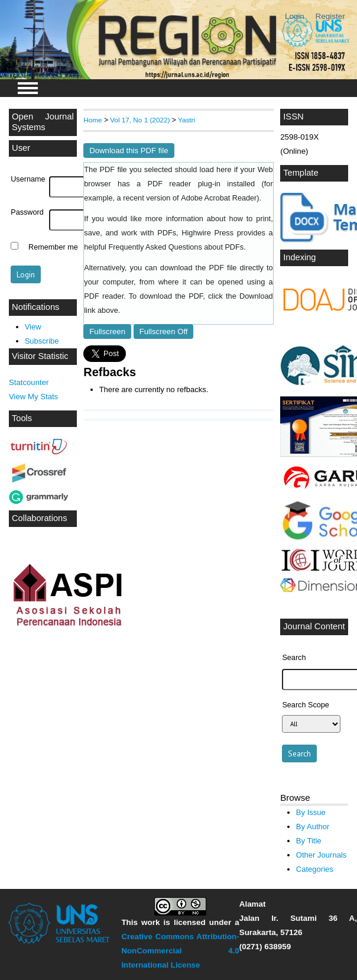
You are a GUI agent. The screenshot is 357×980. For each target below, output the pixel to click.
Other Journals (321, 855)
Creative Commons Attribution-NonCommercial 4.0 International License (180, 951)
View (33, 327)
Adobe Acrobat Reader (219, 198)
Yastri (186, 120)
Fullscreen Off (164, 331)
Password (27, 212)
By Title (309, 841)
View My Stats (33, 397)
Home (93, 120)
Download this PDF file (129, 151)
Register (330, 16)
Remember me (53, 247)
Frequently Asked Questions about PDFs (176, 247)
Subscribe (42, 341)
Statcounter (29, 382)
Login (295, 16)
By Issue (311, 812)
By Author (313, 827)
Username (28, 179)
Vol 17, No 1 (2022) (140, 120)
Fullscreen (107, 331)
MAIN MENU (28, 88)
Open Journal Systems (43, 122)
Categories (315, 869)
